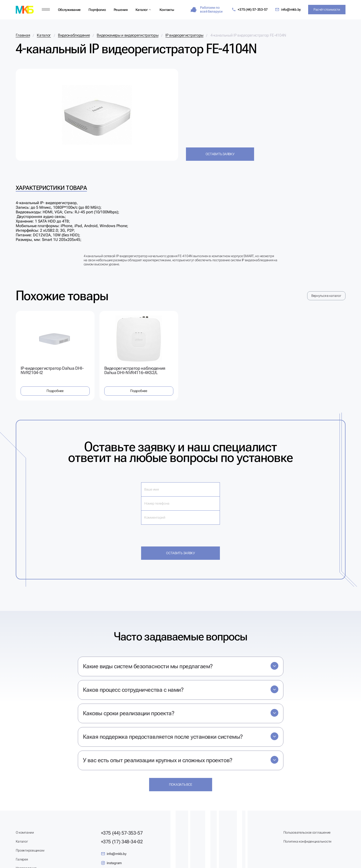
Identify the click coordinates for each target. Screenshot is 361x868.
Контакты (167, 10)
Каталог (142, 10)
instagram (111, 863)
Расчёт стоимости (327, 9)
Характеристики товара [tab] (51, 188)
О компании (25, 832)
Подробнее (55, 391)
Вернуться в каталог (326, 296)
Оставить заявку (220, 154)
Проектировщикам (30, 850)
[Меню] (46, 10)
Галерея (22, 859)
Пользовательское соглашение (307, 832)
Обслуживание (69, 10)
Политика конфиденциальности (307, 841)
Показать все (181, 784)
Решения (121, 10)
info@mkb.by (288, 10)
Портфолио (97, 10)
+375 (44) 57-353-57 (250, 10)
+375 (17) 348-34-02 (122, 842)
